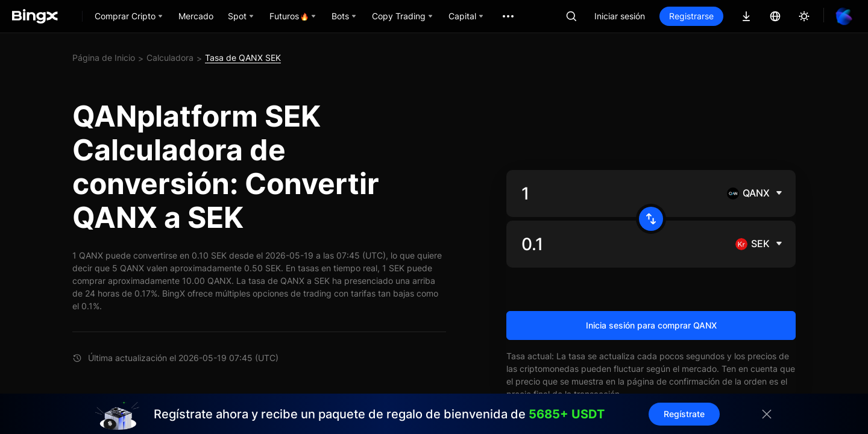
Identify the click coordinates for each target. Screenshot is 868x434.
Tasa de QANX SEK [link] (243, 58)
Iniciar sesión (620, 16)
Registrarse (691, 16)
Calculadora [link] (170, 58)
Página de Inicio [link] (104, 58)
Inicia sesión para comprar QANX (651, 325)
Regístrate (684, 414)
